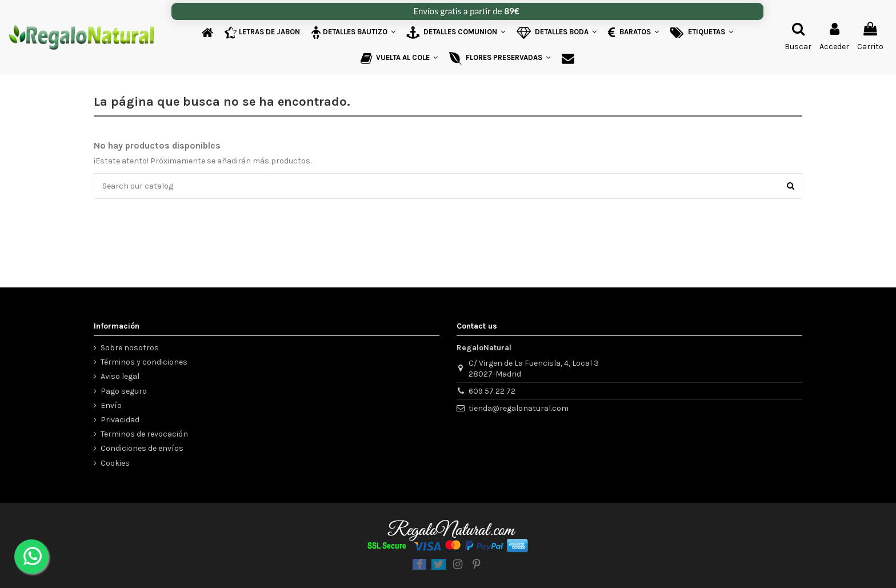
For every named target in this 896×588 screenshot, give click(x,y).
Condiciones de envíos (142, 448)
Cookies (115, 463)
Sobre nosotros (130, 348)
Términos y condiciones (144, 362)
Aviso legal (120, 376)
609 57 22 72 (492, 391)
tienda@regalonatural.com (519, 408)
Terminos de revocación (144, 434)
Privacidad (120, 420)
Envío (111, 405)
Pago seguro (124, 391)
